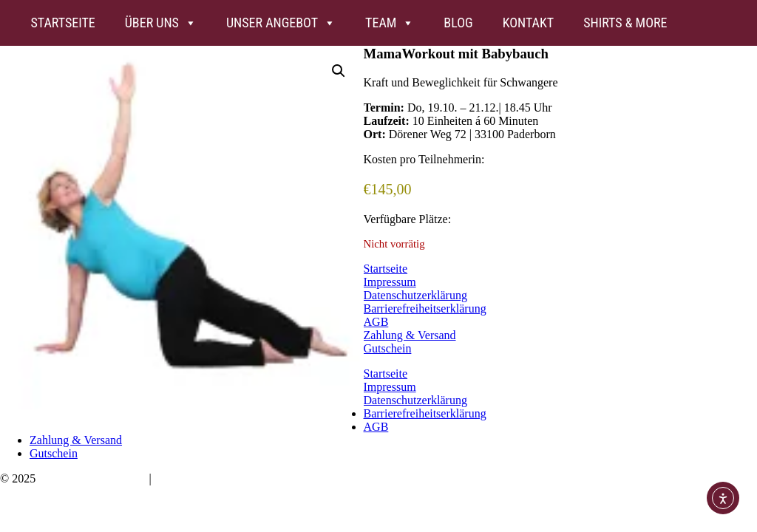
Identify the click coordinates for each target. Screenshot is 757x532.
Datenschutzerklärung (415, 295)
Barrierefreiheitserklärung (425, 308)
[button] (339, 71)
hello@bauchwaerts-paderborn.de (234, 478)
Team (390, 23)
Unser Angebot (281, 23)
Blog (458, 23)
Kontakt (529, 23)
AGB (376, 322)
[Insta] (697, 23)
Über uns (161, 23)
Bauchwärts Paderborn (92, 478)
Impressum (390, 282)
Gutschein (388, 348)
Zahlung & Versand (410, 335)
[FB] (727, 23)
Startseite (62, 23)
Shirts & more (625, 23)
